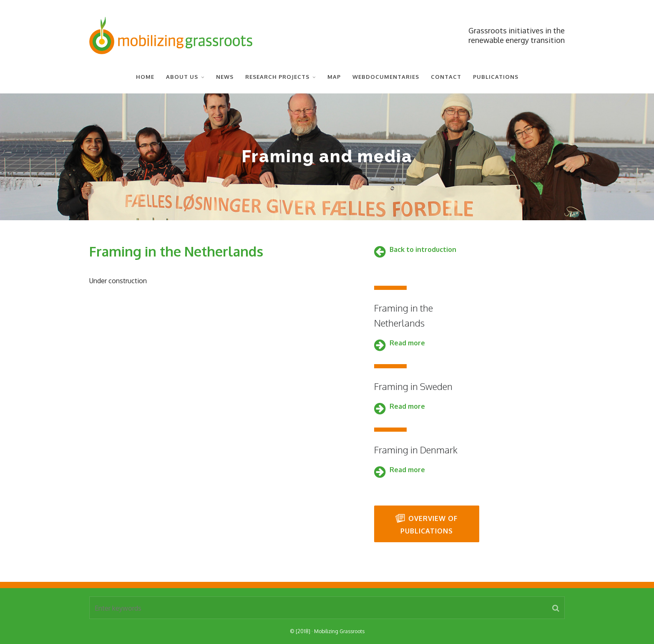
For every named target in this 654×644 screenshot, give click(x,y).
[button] (556, 608)
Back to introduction (423, 249)
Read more (407, 343)
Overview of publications (426, 524)
